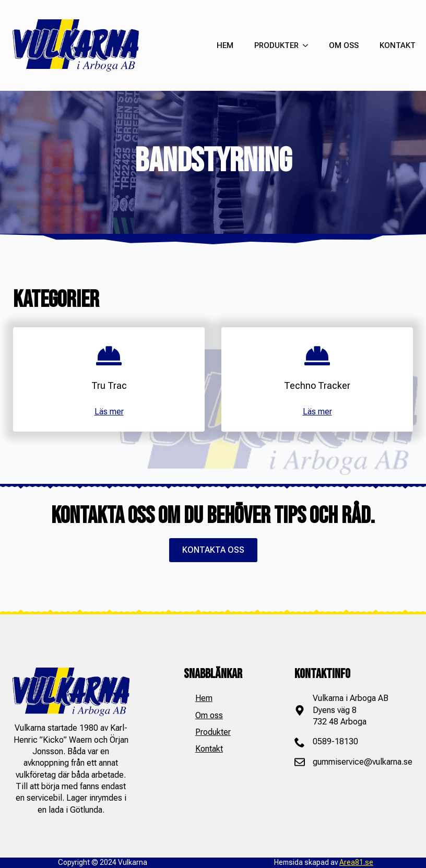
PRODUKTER (276, 46)
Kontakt (209, 749)
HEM (225, 46)
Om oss (209, 715)
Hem (204, 698)
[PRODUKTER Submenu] (303, 46)
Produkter (213, 732)
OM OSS (344, 46)
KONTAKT (398, 46)
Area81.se (356, 862)
